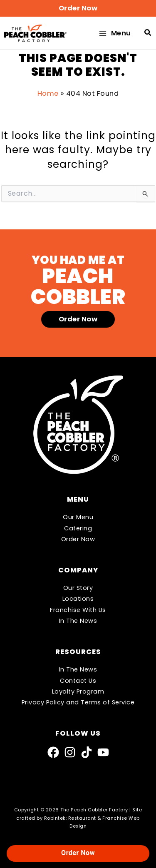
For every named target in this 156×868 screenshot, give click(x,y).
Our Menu (78, 517)
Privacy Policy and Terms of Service (78, 702)
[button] (78, 8)
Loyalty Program (78, 691)
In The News (78, 621)
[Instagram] (70, 752)
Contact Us (78, 681)
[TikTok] (87, 752)
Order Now (78, 539)
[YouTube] (103, 752)
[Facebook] (53, 752)
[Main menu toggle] (114, 33)
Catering (78, 528)
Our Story (78, 588)
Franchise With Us (78, 610)
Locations (78, 599)
